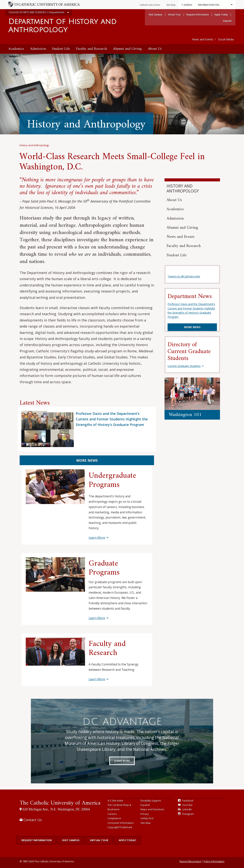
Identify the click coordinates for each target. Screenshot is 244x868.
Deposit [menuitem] (227, 21)
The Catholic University (60, 803)
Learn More (97, 538)
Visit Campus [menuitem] (156, 15)
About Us (155, 49)
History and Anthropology (34, 145)
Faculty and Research (91, 49)
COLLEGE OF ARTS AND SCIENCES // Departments (39, 12)
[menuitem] (187, 5)
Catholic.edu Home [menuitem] (150, 5)
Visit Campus (71, 840)
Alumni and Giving (127, 49)
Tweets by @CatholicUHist (184, 276)
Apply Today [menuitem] (221, 15)
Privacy (145, 814)
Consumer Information (121, 823)
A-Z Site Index (115, 801)
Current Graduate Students (184, 366)
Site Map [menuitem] (171, 5)
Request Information (37, 840)
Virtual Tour (99, 840)
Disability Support (151, 801)
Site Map (146, 823)
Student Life (61, 49)
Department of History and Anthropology (62, 26)
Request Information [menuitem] (198, 15)
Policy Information (214, 861)
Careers (112, 814)
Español (145, 805)
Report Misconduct (190, 861)
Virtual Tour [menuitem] (174, 15)
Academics (16, 49)
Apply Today (127, 840)
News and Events (203, 39)
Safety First (147, 818)
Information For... (215, 5)
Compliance (114, 818)
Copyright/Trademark (120, 827)
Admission (38, 49)
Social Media (226, 39)
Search (187, 5)
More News (87, 460)
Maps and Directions (152, 809)
